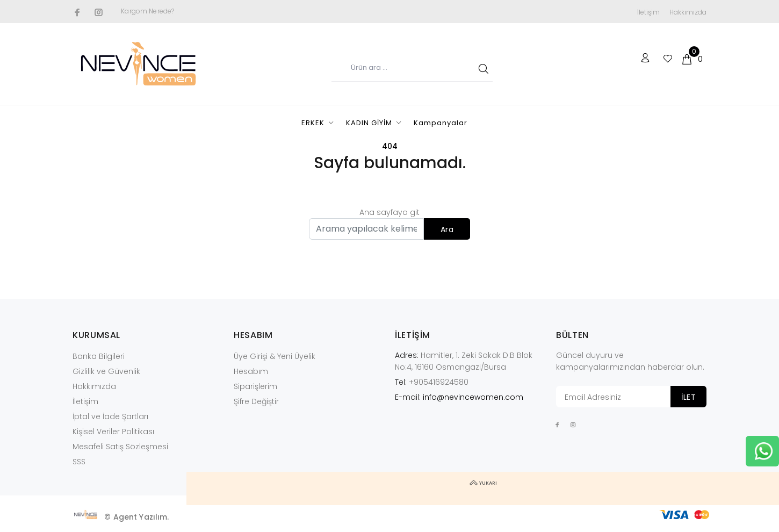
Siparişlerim (255, 386)
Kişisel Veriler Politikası (113, 432)
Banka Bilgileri (99, 356)
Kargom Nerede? (147, 11)
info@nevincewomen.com (473, 397)
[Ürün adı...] (412, 68)
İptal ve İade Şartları (110, 416)
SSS (79, 462)
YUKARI (762, 488)
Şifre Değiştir (256, 401)
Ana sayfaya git (390, 212)
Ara (447, 229)
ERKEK (313, 123)
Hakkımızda (688, 12)
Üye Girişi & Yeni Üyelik (275, 356)
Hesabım (251, 371)
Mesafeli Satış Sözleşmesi (120, 447)
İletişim (648, 12)
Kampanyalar (441, 123)
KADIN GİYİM (369, 123)
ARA (482, 68)
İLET (688, 397)
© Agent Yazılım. (136, 517)
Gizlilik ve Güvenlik (106, 371)
